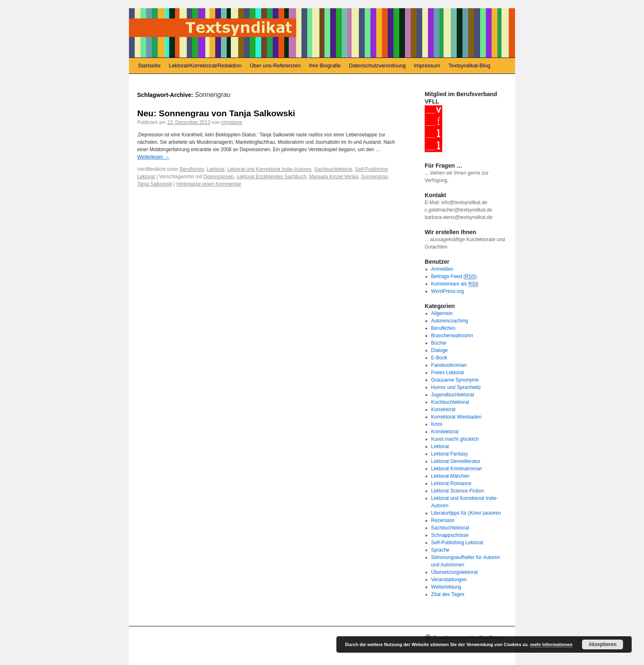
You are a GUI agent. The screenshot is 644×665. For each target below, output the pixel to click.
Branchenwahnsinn (452, 336)
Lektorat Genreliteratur (456, 461)
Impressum (427, 66)
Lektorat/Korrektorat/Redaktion (205, 66)
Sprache (440, 550)
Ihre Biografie (325, 66)
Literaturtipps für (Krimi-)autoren (466, 513)
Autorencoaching (450, 321)
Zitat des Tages (448, 594)
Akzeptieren (603, 644)
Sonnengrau (374, 177)
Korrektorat (443, 410)
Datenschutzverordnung (377, 66)
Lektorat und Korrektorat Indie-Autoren (269, 169)
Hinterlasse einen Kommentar (209, 184)
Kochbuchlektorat (450, 402)
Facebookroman (449, 365)
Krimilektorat (445, 432)
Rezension (443, 520)
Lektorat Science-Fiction (458, 491)
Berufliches (192, 169)
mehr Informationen (551, 644)
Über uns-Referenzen (275, 66)
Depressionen (218, 177)
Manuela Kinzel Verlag (334, 177)
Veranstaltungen (449, 580)
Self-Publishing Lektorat (457, 543)
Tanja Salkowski (155, 184)
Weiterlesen (153, 157)
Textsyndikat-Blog (469, 66)
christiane (231, 122)
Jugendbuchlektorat (453, 395)
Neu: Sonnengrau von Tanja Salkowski (216, 113)
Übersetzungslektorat (454, 572)
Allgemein (442, 313)
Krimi (437, 424)
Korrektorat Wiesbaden (457, 417)
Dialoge (440, 350)
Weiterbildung (446, 587)
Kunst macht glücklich (455, 439)
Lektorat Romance (451, 483)
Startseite (149, 66)
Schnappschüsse (450, 535)
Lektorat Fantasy (450, 454)
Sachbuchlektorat (333, 169)
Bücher (439, 343)
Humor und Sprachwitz (456, 387)
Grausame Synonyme (455, 380)
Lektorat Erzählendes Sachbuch (271, 177)
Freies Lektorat (448, 373)
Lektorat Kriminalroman (457, 469)
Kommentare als (455, 284)
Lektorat (215, 169)
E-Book (439, 358)
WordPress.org (448, 291)
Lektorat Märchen (450, 476)
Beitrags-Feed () (454, 277)
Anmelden (442, 269)
